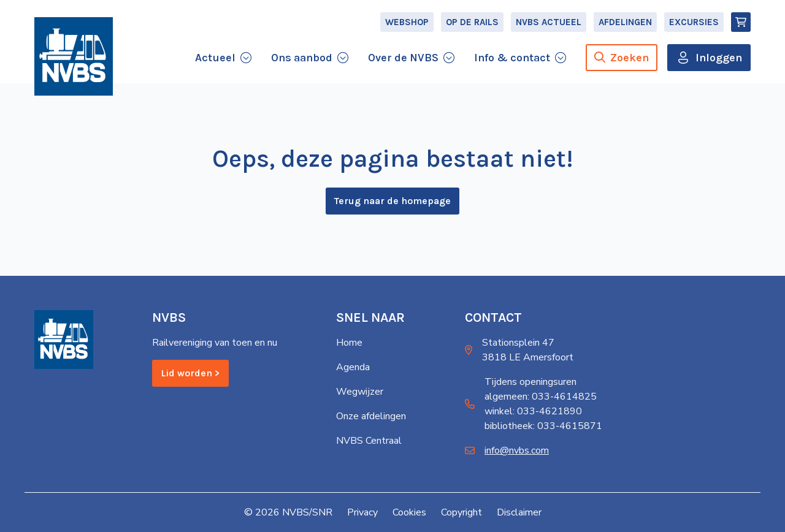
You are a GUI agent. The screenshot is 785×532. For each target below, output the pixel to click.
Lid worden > (190, 373)
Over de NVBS (403, 58)
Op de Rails (472, 22)
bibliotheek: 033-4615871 (543, 426)
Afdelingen (625, 22)
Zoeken (622, 58)
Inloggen (719, 58)
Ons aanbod (302, 58)
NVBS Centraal (369, 441)
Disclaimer (519, 512)
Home (349, 343)
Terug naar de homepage (392, 201)
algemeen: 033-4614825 (541, 397)
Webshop (407, 22)
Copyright (461, 512)
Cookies (409, 512)
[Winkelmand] (741, 22)
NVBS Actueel (549, 22)
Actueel (215, 58)
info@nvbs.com (517, 450)
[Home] (74, 56)
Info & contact (512, 58)
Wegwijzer (360, 392)
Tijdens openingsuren (530, 382)
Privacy (362, 512)
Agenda (353, 367)
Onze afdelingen (371, 416)
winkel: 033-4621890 (533, 411)
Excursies (694, 22)
